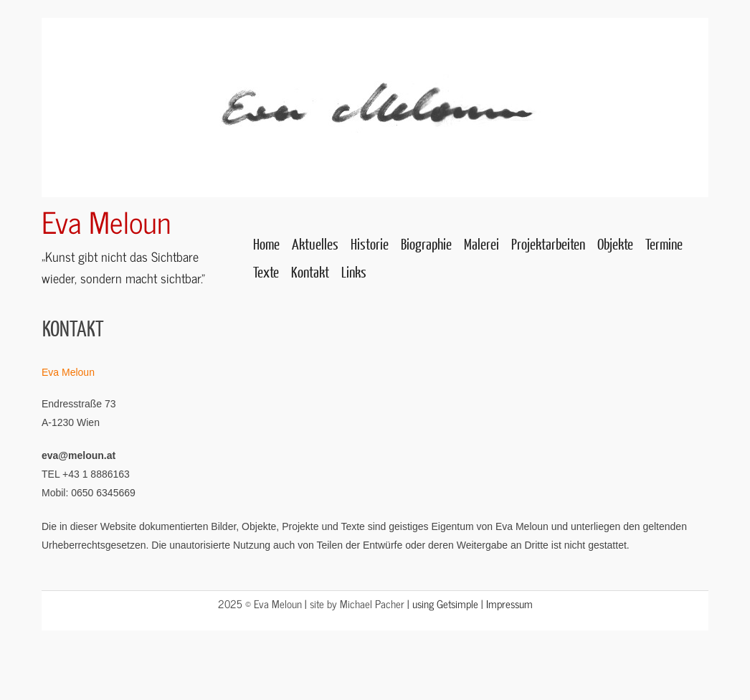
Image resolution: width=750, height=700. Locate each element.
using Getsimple (445, 604)
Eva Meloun (106, 221)
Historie (370, 243)
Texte (266, 271)
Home (266, 243)
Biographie (426, 243)
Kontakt (310, 271)
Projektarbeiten (548, 243)
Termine (664, 243)
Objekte (615, 243)
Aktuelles (315, 243)
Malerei (481, 243)
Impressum (509, 604)
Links (354, 271)
